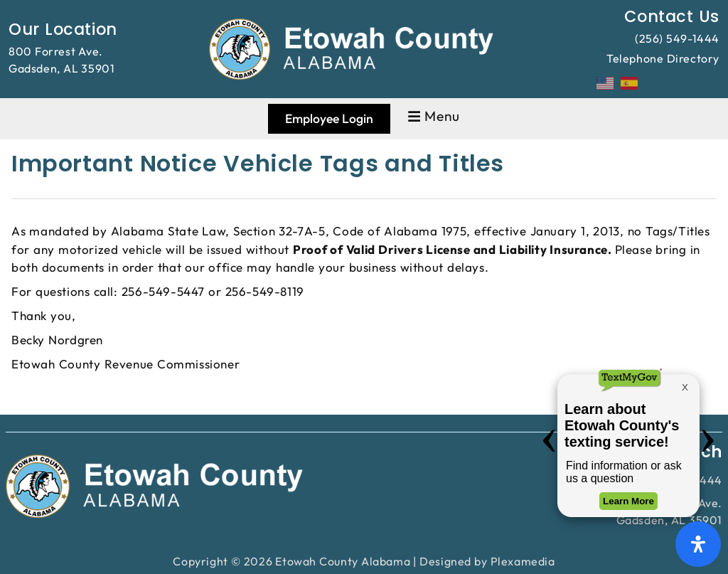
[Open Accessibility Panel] (698, 544)
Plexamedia (523, 561)
